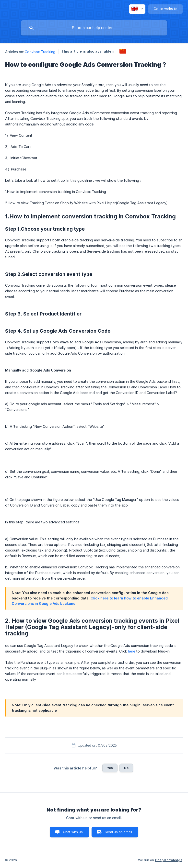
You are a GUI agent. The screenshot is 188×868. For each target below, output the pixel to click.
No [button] (126, 768)
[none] (137, 9)
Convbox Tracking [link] (40, 52)
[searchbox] (94, 28)
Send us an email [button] (118, 832)
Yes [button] (110, 768)
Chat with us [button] (73, 832)
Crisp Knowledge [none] (169, 860)
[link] (123, 51)
